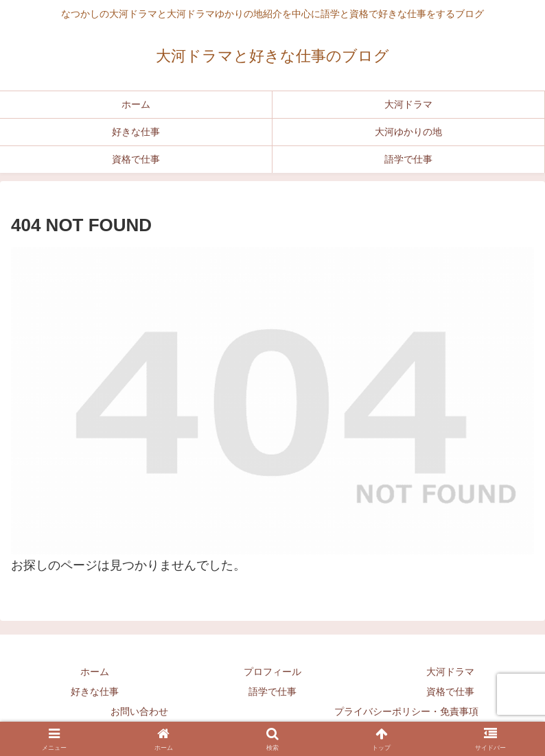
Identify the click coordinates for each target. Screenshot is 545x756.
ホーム (95, 672)
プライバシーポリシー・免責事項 (406, 711)
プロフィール (272, 672)
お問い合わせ (139, 711)
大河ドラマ (450, 672)
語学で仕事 (272, 692)
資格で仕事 (450, 692)
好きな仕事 (95, 692)
